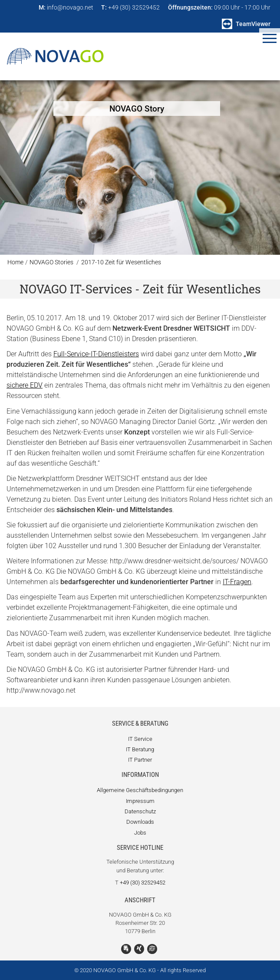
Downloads (140, 822)
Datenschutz (140, 811)
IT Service (140, 739)
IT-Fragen (237, 582)
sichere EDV (25, 385)
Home (15, 262)
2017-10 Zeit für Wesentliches (121, 262)
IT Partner (140, 760)
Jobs (140, 833)
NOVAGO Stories (51, 262)
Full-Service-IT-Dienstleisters (96, 354)
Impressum (140, 801)
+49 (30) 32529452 (143, 883)
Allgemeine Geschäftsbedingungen (140, 790)
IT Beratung (140, 749)
